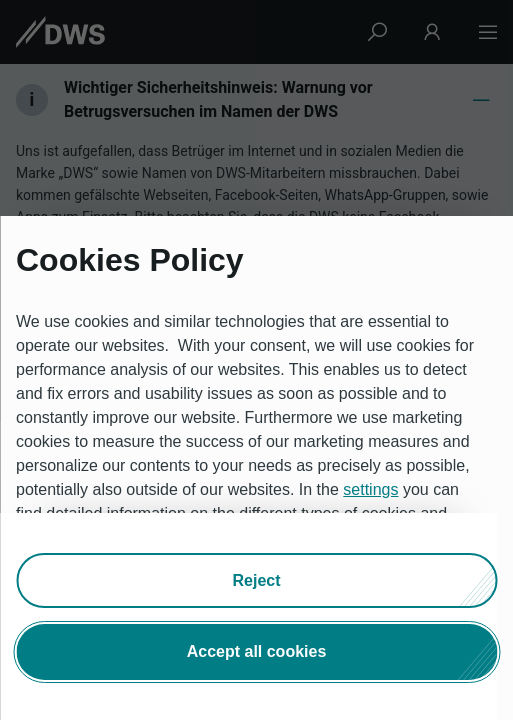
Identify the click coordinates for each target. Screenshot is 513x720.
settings (370, 489)
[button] (256, 580)
